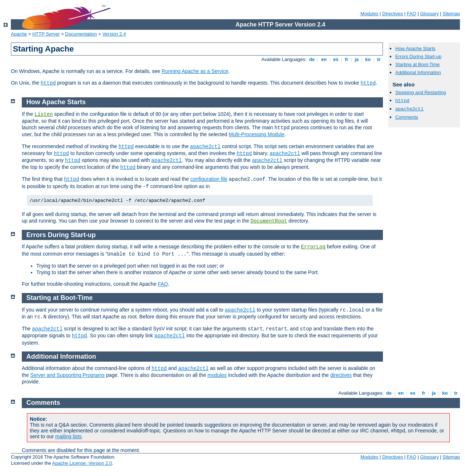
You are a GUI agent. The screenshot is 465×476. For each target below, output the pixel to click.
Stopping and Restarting (420, 92)
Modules (369, 14)
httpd (48, 83)
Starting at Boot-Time (417, 64)
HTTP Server (46, 34)
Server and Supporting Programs (67, 375)
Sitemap (451, 14)
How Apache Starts (415, 48)
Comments (407, 117)
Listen (44, 114)
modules (217, 375)
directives (341, 375)
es (336, 59)
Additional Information (418, 72)
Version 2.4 (114, 34)
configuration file (209, 179)
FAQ (412, 14)
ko (368, 59)
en (324, 59)
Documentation (81, 34)
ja (357, 59)
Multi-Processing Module (256, 134)
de (312, 59)
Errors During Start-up (418, 56)
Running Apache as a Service (195, 71)
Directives (393, 14)
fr (347, 59)
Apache (19, 34)
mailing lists (68, 436)
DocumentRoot (269, 221)
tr (379, 59)
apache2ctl (409, 109)
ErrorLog (313, 247)
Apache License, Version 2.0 (82, 463)
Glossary (429, 14)
